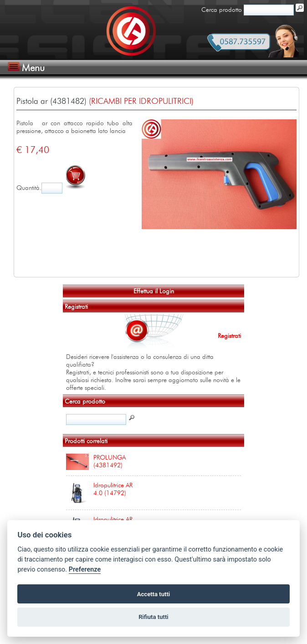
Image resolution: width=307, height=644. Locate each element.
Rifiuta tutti (153, 617)
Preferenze (85, 570)
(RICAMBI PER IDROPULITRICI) (141, 101)
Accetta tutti (154, 594)
